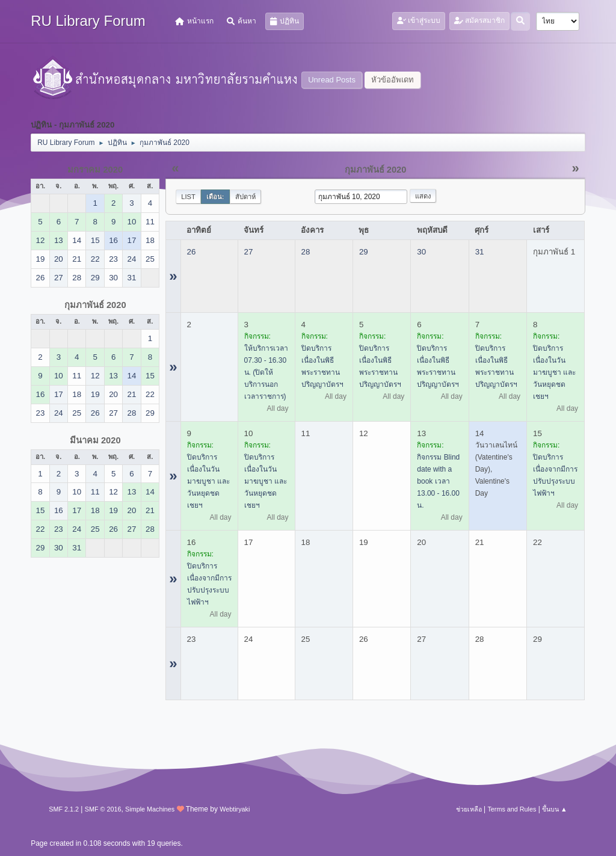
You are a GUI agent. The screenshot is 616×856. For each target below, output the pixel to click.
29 (364, 252)
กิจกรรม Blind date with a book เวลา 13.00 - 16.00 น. (438, 481)
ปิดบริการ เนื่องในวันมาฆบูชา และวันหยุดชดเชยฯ (554, 372)
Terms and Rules (512, 809)
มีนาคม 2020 (95, 440)
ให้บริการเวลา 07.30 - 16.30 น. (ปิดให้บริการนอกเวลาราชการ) (266, 372)
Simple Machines (150, 809)
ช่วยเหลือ (469, 809)
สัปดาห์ (245, 197)
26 (192, 252)
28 (306, 252)
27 (249, 252)
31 (480, 252)
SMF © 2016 (103, 809)
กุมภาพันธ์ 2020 (95, 305)
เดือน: (215, 197)
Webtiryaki (235, 809)
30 (421, 252)
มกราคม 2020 (95, 170)
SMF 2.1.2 (64, 809)
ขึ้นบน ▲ (555, 809)
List (188, 197)
